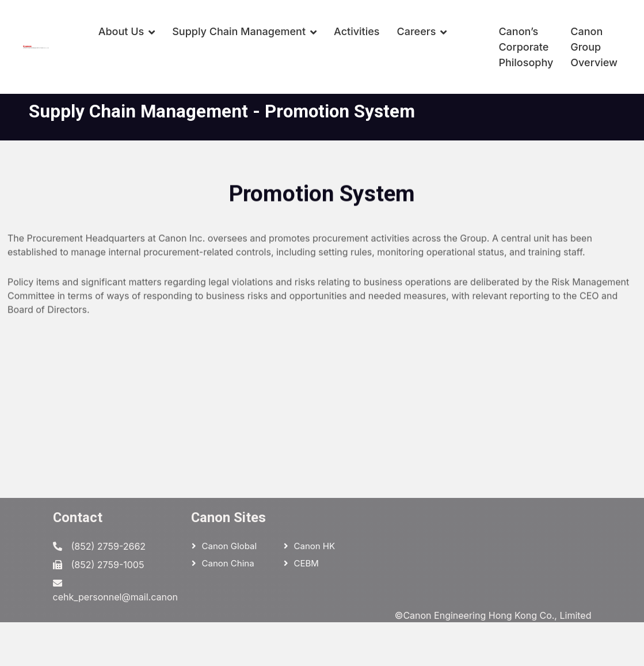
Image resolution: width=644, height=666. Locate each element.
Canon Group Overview (594, 47)
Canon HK (315, 546)
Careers (417, 31)
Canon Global (230, 546)
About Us (121, 31)
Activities (357, 31)
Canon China (228, 563)
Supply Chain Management (239, 31)
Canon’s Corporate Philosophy (526, 47)
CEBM (306, 563)
